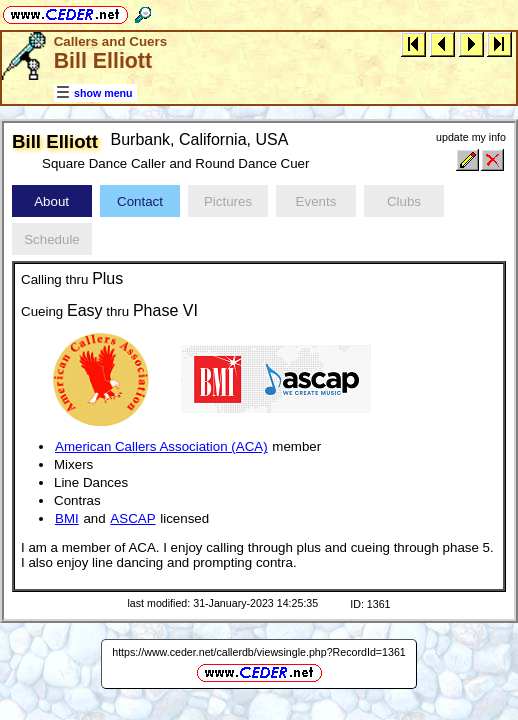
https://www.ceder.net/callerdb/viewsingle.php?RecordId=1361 (259, 652)
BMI (67, 518)
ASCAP (132, 518)
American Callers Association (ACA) (161, 446)
